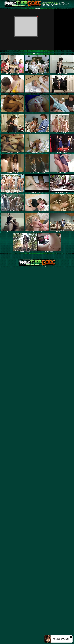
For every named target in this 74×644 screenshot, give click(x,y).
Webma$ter (51, 267)
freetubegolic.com (24, 267)
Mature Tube (45, 4)
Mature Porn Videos (51, 4)
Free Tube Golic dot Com (52, 3)
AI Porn (57, 4)
